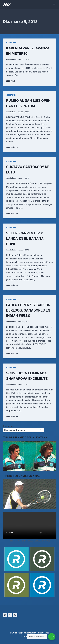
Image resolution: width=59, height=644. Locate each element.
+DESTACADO (11, 43)
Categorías (8, 426)
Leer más (12, 81)
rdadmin (12, 59)
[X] (10, 615)
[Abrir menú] (54, 4)
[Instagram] (15, 615)
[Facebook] (5, 615)
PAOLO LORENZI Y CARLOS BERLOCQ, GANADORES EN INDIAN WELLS (28, 310)
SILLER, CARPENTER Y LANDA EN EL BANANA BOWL (25, 239)
